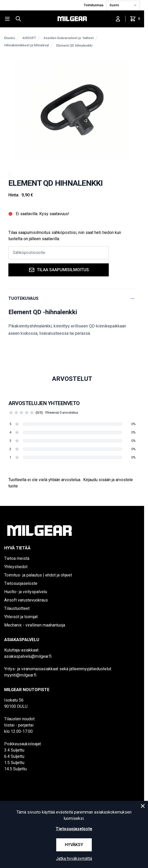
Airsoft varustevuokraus (26, 600)
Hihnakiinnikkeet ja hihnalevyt (27, 45)
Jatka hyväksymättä (74, 858)
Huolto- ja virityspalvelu (26, 592)
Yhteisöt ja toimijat (21, 617)
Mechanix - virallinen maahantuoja (35, 625)
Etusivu (10, 38)
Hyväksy (74, 845)
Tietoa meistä (17, 558)
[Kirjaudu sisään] (118, 19)
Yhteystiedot (16, 567)
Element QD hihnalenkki (74, 45)
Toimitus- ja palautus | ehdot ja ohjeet (38, 575)
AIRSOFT (29, 38)
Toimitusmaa (94, 5)
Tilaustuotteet (17, 608)
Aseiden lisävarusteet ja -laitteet (69, 38)
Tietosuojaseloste (21, 583)
